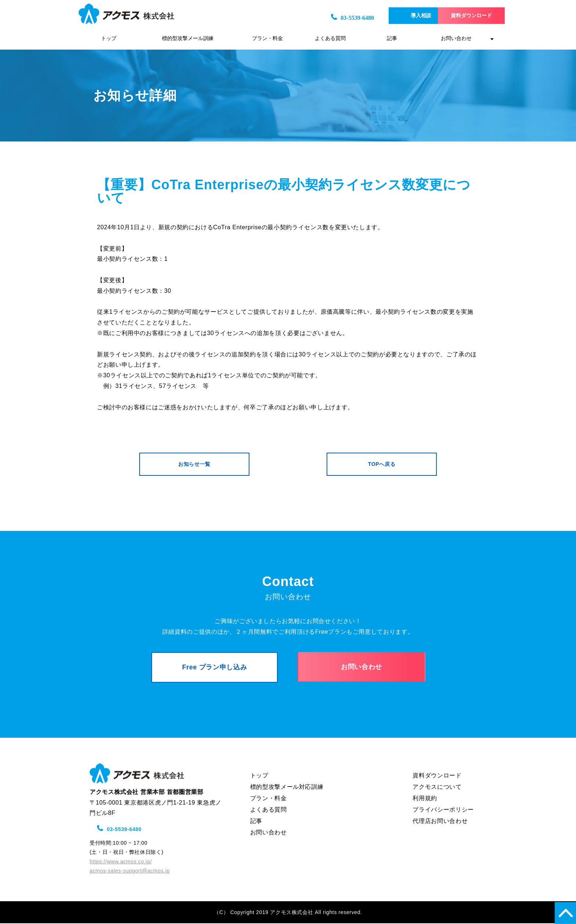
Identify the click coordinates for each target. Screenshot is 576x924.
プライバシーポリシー (443, 810)
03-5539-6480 (328, 18)
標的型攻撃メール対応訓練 (287, 787)
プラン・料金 (267, 38)
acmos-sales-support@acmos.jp (130, 871)
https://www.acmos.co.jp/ (121, 862)
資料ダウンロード (463, 16)
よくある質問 (330, 38)
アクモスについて (437, 787)
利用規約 (425, 799)
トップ (109, 38)
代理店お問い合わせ (440, 821)
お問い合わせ (456, 38)
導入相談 (397, 16)
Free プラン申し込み (215, 668)
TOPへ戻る (382, 464)
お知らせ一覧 (194, 464)
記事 (392, 38)
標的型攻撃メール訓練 (188, 38)
